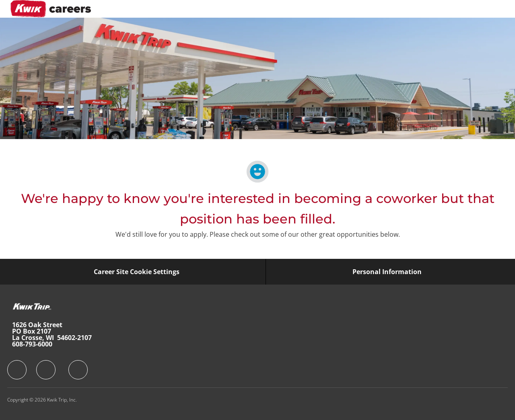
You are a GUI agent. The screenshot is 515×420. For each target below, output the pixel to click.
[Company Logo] (51, 9)
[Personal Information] (387, 272)
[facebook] (17, 370)
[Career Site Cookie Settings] (137, 272)
